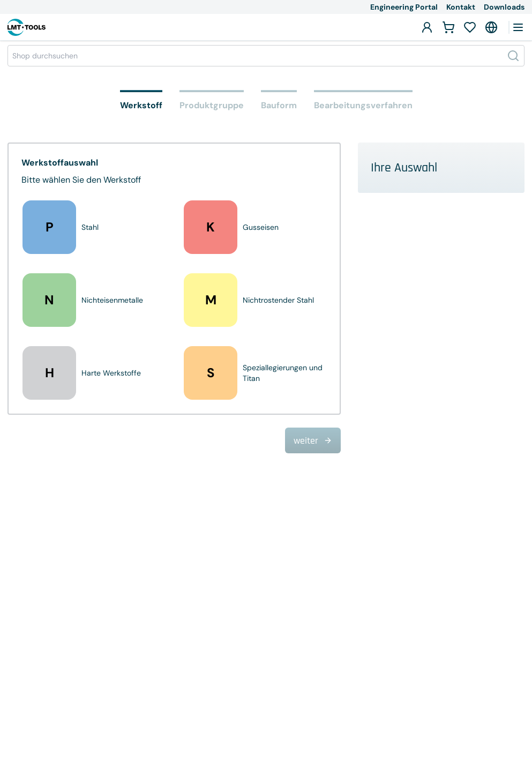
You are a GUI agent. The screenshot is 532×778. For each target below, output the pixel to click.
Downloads (504, 7)
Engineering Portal (404, 7)
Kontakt (461, 7)
